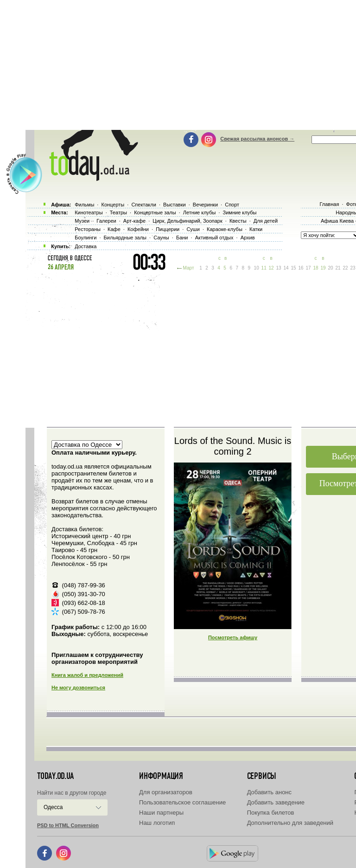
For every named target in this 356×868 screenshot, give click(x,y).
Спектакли (144, 205)
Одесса (53, 807)
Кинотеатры (89, 212)
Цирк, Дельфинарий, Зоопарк (187, 221)
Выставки (175, 205)
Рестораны (88, 229)
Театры (118, 212)
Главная (329, 204)
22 (345, 268)
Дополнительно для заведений (290, 823)
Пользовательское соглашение (182, 802)
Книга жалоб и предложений (87, 675)
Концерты (113, 205)
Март (189, 268)
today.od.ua (55, 776)
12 (271, 268)
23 (353, 268)
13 (279, 268)
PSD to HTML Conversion (68, 825)
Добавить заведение (276, 802)
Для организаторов (166, 792)
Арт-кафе (134, 221)
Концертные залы (155, 212)
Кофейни (138, 229)
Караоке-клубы (225, 229)
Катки (256, 229)
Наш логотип (157, 823)
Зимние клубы (240, 212)
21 (338, 268)
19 (323, 268)
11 (264, 268)
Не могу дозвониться (78, 688)
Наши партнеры (161, 813)
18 (315, 268)
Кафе (114, 229)
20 (330, 268)
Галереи (106, 221)
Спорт (232, 205)
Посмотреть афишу (233, 637)
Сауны (161, 238)
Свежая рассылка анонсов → (257, 139)
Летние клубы (200, 212)
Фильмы (84, 205)
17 (308, 268)
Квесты (238, 221)
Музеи (82, 221)
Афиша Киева (337, 221)
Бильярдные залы (125, 238)
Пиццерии (168, 229)
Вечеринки (205, 205)
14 (286, 268)
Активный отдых (214, 238)
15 (294, 268)
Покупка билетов (271, 813)
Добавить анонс (269, 792)
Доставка (86, 246)
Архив (248, 238)
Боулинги (86, 238)
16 (301, 268)
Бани (182, 238)
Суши (193, 229)
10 (257, 268)
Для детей (266, 221)
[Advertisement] (189, 348)
